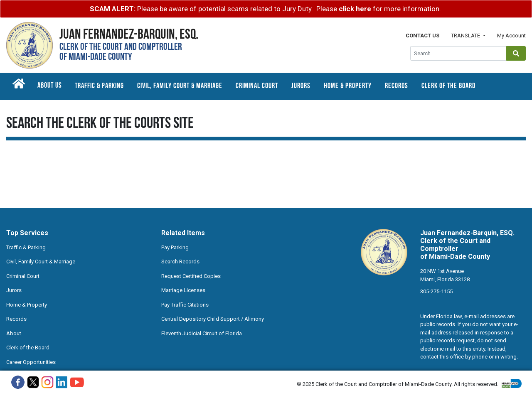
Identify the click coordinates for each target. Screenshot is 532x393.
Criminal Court (257, 86)
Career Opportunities (31, 362)
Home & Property (348, 86)
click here (355, 9)
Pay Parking (175, 247)
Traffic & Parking (99, 86)
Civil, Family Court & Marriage (180, 86)
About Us (50, 86)
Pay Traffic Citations (185, 305)
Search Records (180, 262)
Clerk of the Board (448, 86)
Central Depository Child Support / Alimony (213, 319)
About (14, 333)
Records (397, 86)
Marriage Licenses (183, 290)
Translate (466, 36)
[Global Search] (458, 53)
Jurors (301, 86)
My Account (511, 36)
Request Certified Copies (191, 276)
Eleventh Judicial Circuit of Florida (202, 333)
